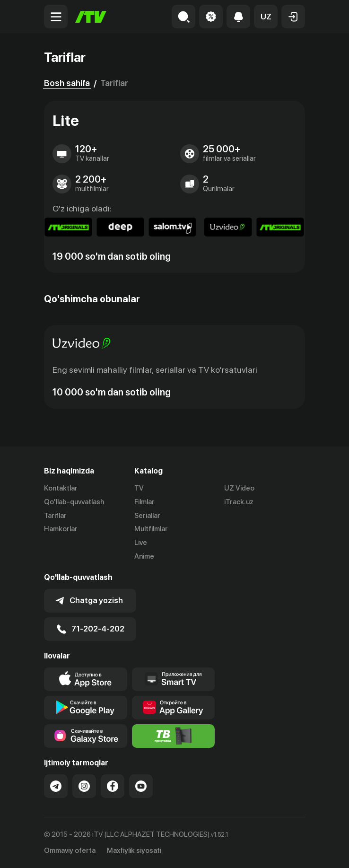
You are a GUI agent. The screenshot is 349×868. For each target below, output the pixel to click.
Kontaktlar (61, 488)
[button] (266, 17)
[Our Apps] (174, 679)
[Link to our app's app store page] (86, 679)
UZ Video (239, 488)
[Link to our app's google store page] (86, 708)
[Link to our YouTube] (141, 786)
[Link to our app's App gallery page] (174, 708)
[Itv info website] (174, 736)
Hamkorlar (61, 529)
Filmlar (144, 502)
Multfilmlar (151, 529)
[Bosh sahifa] (91, 17)
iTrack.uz (239, 502)
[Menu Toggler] (56, 17)
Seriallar (147, 516)
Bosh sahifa (67, 83)
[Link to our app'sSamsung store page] (86, 736)
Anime (144, 556)
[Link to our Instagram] (84, 786)
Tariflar (55, 516)
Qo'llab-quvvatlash (74, 502)
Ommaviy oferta (70, 850)
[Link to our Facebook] (113, 786)
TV (139, 488)
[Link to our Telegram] (56, 786)
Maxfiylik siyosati (134, 850)
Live (141, 543)
